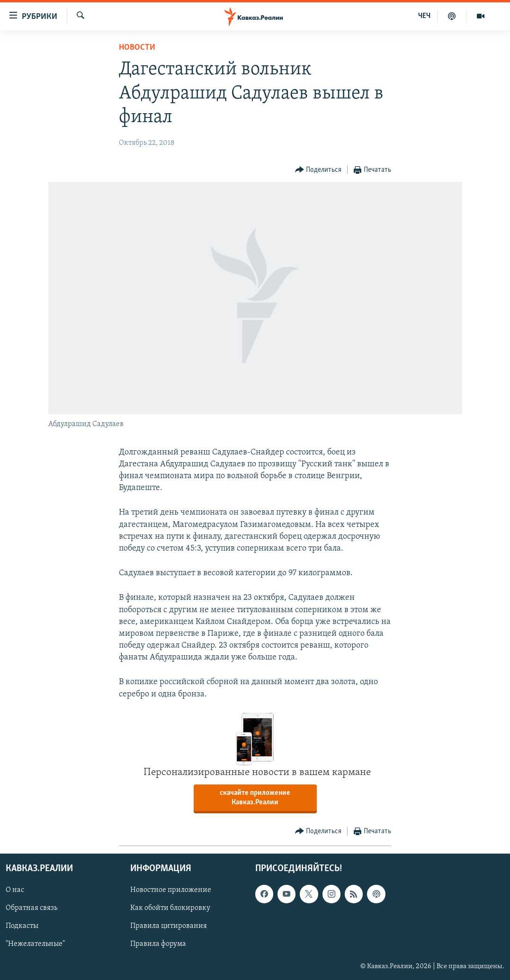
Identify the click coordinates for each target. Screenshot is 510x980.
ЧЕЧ (424, 16)
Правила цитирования (169, 927)
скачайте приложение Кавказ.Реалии (255, 798)
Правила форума (158, 944)
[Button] (318, 170)
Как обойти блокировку (170, 908)
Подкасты (22, 927)
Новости (137, 48)
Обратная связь (31, 908)
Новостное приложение (171, 890)
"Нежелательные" (35, 944)
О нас (15, 890)
